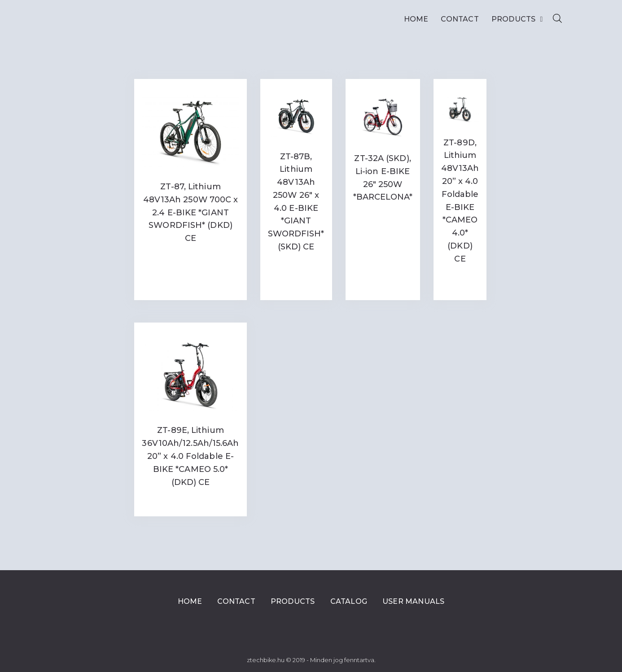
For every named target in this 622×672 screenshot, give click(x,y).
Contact (460, 19)
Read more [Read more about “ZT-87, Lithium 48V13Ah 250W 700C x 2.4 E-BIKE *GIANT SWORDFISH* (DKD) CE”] (191, 257)
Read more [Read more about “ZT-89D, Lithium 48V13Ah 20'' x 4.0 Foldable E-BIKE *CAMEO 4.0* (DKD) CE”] (460, 281)
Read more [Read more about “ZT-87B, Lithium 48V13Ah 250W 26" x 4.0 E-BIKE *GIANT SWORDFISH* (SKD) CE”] (296, 265)
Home (416, 19)
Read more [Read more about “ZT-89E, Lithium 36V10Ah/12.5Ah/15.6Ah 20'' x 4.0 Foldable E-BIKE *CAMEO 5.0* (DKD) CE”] (191, 500)
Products (517, 19)
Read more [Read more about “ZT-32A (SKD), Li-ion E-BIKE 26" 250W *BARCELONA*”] (383, 216)
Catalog (349, 601)
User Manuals (413, 601)
